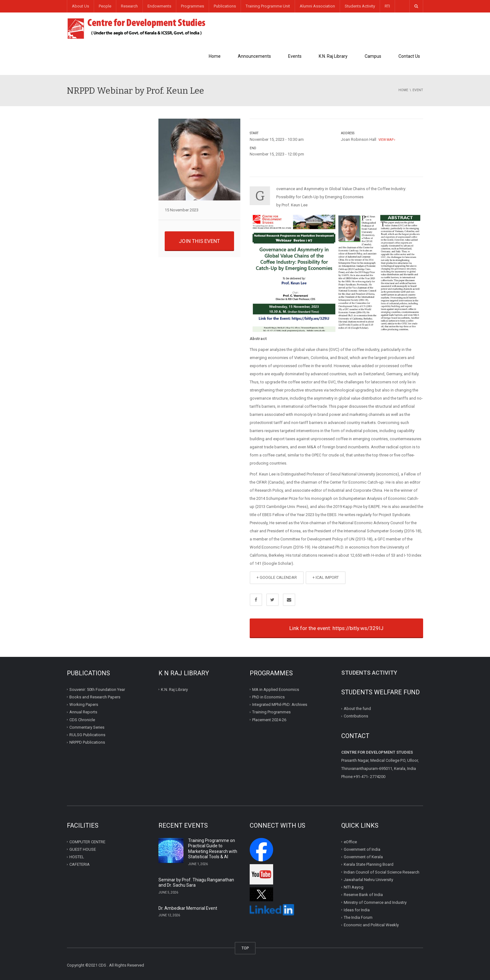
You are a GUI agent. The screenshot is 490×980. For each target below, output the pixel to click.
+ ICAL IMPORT (326, 577)
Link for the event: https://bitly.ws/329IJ (336, 628)
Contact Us (409, 56)
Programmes (192, 6)
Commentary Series (87, 727)
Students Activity (360, 6)
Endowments (159, 6)
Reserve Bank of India (363, 895)
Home (215, 56)
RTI (387, 6)
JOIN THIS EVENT (199, 241)
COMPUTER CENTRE (87, 842)
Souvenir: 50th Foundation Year (97, 689)
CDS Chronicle (82, 720)
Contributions (356, 716)
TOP (245, 948)
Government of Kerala (363, 857)
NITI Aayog (354, 887)
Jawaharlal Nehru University (368, 880)
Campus (373, 56)
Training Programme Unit (268, 6)
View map (386, 140)
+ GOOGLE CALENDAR (277, 577)
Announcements (254, 56)
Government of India (362, 849)
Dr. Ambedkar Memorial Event (188, 908)
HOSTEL (77, 857)
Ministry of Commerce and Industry (375, 902)
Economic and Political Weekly (371, 925)
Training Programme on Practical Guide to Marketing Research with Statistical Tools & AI (213, 849)
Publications (225, 6)
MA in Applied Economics (276, 689)
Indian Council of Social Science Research (382, 872)
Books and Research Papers (95, 697)
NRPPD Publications (87, 742)
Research (129, 6)
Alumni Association (317, 6)
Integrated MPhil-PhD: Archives (280, 704)
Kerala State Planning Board (369, 864)
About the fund (357, 709)
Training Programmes (271, 712)
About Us (80, 6)
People (105, 6)
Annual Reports (83, 712)
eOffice (350, 842)
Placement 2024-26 (269, 720)
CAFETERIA (80, 864)
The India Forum (358, 917)
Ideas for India (357, 910)
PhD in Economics (268, 697)
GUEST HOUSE (83, 849)
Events (295, 56)
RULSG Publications (87, 735)
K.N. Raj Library (333, 56)
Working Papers (84, 704)
